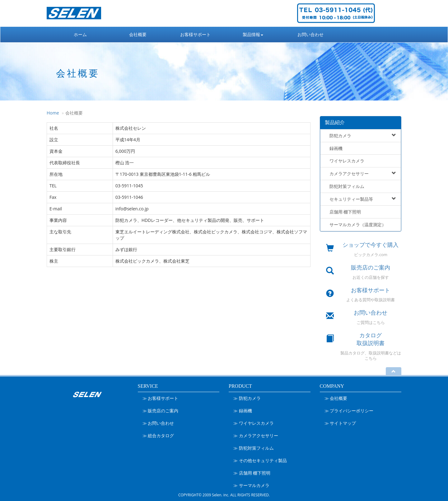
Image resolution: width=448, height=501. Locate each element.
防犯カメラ (361, 136)
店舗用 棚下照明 (343, 212)
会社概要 (138, 34)
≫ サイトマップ (340, 423)
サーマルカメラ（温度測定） (356, 225)
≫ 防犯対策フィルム (254, 448)
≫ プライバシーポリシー (349, 411)
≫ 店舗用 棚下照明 (252, 473)
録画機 (334, 148)
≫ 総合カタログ (158, 435)
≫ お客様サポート (161, 398)
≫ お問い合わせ (158, 423)
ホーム (80, 34)
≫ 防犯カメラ (247, 398)
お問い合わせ (310, 34)
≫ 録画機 (243, 411)
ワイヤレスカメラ (345, 161)
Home (53, 113)
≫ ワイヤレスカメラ (254, 423)
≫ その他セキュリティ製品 (260, 460)
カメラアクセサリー (361, 173)
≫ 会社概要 (336, 398)
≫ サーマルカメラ (251, 485)
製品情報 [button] (253, 34)
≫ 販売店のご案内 (161, 411)
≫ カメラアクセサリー (256, 435)
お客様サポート (195, 34)
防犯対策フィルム (345, 186)
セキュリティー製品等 (361, 199)
